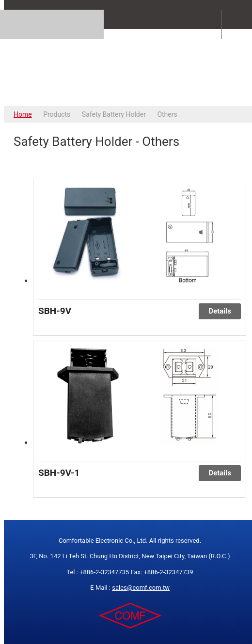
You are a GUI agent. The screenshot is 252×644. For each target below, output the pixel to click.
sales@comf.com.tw (141, 588)
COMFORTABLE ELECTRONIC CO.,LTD (130, 67)
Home (23, 114)
